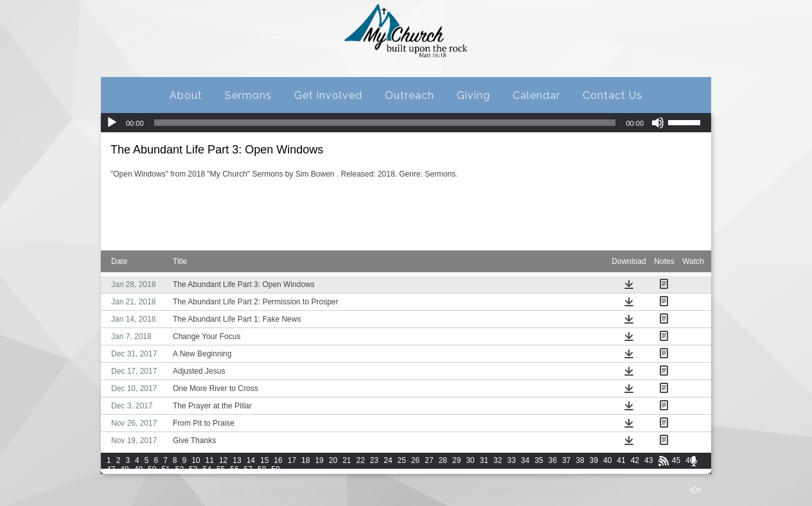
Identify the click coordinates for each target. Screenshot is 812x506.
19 (319, 460)
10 (196, 460)
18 (305, 460)
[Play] (112, 123)
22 (361, 460)
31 (484, 460)
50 (152, 469)
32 (498, 460)
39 (594, 460)
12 (223, 460)
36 (553, 460)
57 (248, 469)
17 (292, 460)
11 (210, 460)
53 (193, 469)
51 (165, 469)
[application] (406, 123)
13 (237, 460)
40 (607, 460)
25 (402, 460)
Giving (473, 95)
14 (251, 460)
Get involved (328, 95)
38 (580, 460)
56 (234, 469)
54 (207, 469)
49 (138, 469)
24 (388, 460)
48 (124, 469)
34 (525, 460)
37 (566, 460)
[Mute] (658, 123)
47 (111, 469)
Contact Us (613, 95)
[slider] (385, 123)
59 (275, 469)
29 (456, 460)
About (186, 95)
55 (221, 469)
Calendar (536, 95)
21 (347, 460)
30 (470, 460)
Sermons (248, 95)
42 (635, 460)
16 (278, 460)
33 (511, 460)
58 (262, 469)
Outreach (410, 95)
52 (180, 469)
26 (415, 460)
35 (539, 460)
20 (333, 460)
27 (429, 460)
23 (374, 460)
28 (443, 460)
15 (264, 460)
